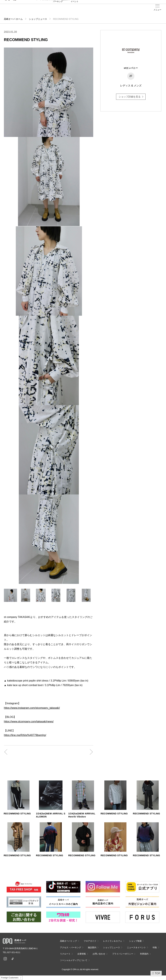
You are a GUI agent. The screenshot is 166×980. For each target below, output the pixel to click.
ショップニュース (38, 19)
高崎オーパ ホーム (13, 19)
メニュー (157, 10)
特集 (155, 947)
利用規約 (144, 954)
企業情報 (82, 954)
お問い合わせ (99, 954)
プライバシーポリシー (123, 954)
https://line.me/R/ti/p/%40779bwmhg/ (25, 735)
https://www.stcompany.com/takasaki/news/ (29, 721)
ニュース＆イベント (75, 11)
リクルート (65, 954)
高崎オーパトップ (68, 941)
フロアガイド (42, 10)
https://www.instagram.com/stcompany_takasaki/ (32, 708)
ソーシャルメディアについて (74, 960)
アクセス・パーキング (58, 11)
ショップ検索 (50, 10)
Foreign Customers (10, 978)
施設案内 (65, 10)
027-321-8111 (15, 952)
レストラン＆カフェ (113, 941)
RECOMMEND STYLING (17, 814)
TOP (157, 973)
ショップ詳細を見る (130, 97)
